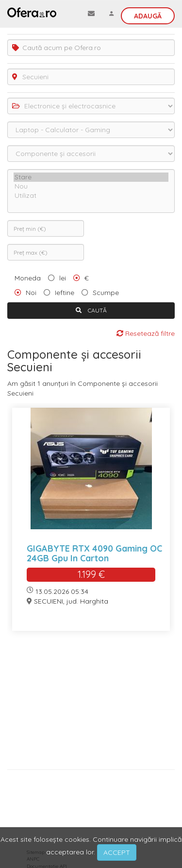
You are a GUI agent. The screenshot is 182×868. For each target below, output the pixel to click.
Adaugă (148, 16)
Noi (31, 293)
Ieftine (65, 293)
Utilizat (91, 196)
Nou (91, 186)
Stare (91, 177)
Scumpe (106, 293)
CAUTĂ (91, 310)
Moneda (28, 278)
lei (63, 278)
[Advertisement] (91, 704)
